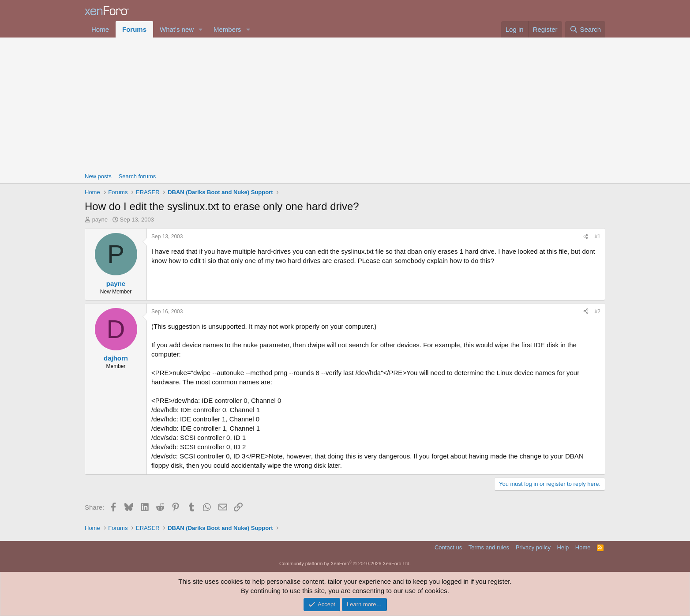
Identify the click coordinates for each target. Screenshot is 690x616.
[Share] (586, 237)
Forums (134, 29)
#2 (598, 312)
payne (100, 220)
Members (227, 29)
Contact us (448, 547)
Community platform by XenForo (345, 563)
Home (100, 29)
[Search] (585, 29)
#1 (598, 237)
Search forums (137, 176)
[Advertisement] (345, 104)
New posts (98, 176)
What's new (177, 29)
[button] (201, 29)
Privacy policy (533, 547)
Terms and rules (489, 547)
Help (563, 547)
